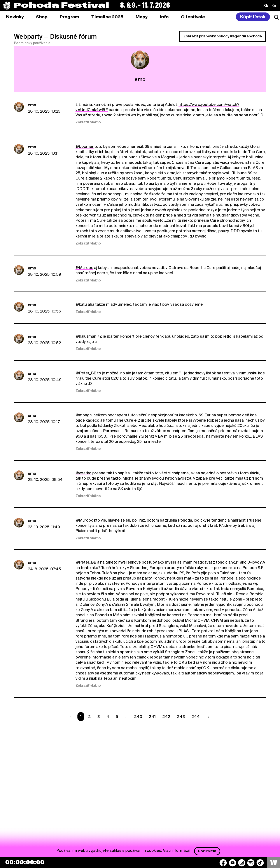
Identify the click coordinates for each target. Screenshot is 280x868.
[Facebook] (223, 863)
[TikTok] (260, 863)
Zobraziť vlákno (88, 122)
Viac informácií (176, 850)
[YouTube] (233, 863)
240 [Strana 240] (138, 717)
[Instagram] (242, 863)
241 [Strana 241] (152, 717)
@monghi (84, 415)
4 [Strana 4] (108, 717)
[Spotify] (251, 863)
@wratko (83, 473)
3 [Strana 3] (99, 717)
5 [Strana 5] (117, 717)
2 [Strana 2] (89, 717)
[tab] (42, 17)
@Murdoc (84, 268)
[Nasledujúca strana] (208, 717)
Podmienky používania (32, 43)
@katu (81, 304)
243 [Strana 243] (181, 717)
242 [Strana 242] (166, 717)
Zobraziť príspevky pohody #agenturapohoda (223, 36)
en (274, 6)
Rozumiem (207, 851)
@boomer (85, 146)
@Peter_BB (86, 373)
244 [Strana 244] (196, 717)
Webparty (28, 37)
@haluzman (86, 336)
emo (32, 105)
